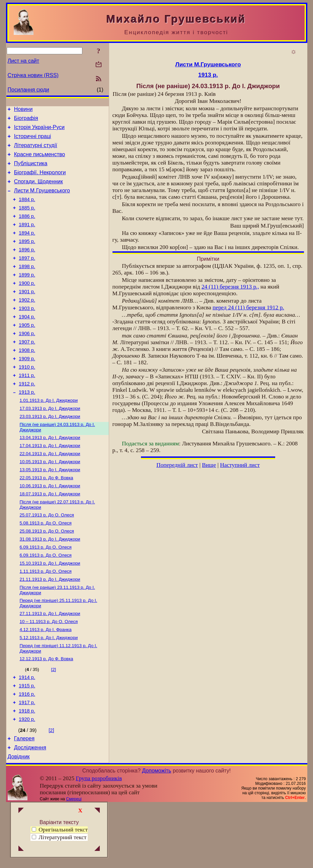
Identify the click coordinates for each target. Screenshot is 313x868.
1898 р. (27, 286)
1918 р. (27, 770)
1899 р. (27, 295)
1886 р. (27, 229)
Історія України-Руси (39, 130)
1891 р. (27, 239)
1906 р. (27, 361)
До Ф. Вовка (47, 519)
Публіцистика (31, 170)
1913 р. (27, 426)
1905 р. (27, 351)
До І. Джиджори (49, 435)
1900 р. (27, 304)
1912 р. (27, 417)
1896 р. (27, 267)
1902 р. (27, 323)
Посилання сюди (28, 90)
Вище (209, 465)
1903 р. (27, 332)
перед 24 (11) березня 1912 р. (248, 307)
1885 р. (27, 220)
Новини (23, 110)
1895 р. (27, 257)
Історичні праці (33, 140)
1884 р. (27, 210)
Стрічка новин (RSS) (33, 75)
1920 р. (27, 780)
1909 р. (27, 389)
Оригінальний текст (60, 830)
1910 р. (27, 398)
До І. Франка (46, 682)
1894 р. (27, 248)
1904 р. (27, 342)
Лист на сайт (24, 61)
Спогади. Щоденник (38, 191)
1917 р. (27, 761)
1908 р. (27, 379)
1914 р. (27, 733)
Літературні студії (36, 150)
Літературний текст (62, 837)
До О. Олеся (47, 559)
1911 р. (27, 408)
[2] (53, 724)
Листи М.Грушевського (42, 201)
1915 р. (27, 742)
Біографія (26, 120)
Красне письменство (40, 160)
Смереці (74, 862)
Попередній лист (177, 465)
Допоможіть (156, 834)
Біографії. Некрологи (40, 180)
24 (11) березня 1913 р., (230, 287)
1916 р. (27, 751)
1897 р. (27, 276)
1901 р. (27, 314)
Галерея (24, 800)
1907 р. (27, 370)
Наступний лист (240, 465)
